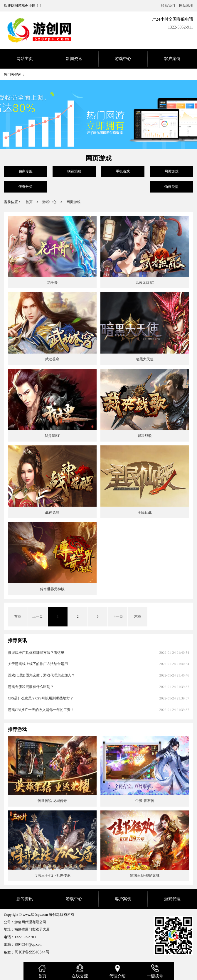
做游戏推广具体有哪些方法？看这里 (36, 653)
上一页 (38, 616)
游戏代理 (172, 899)
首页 (29, 202)
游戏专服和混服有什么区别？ (31, 687)
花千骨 (52, 283)
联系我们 (168, 6)
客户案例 (172, 59)
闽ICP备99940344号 (32, 952)
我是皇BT (52, 436)
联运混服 (74, 171)
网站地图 (186, 6)
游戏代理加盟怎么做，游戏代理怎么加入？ (41, 675)
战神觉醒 (52, 513)
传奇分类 (26, 187)
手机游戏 (123, 171)
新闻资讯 (74, 59)
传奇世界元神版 (52, 589)
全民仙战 (145, 513)
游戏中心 (123, 59)
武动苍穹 (52, 359)
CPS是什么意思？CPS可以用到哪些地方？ (41, 698)
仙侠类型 (171, 187)
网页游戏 (171, 171)
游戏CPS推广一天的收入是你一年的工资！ (41, 710)
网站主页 (25, 59)
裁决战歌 (145, 436)
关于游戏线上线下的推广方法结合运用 (38, 664)
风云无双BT (145, 283)
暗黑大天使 (145, 359)
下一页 (118, 616)
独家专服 (26, 171)
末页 (138, 616)
